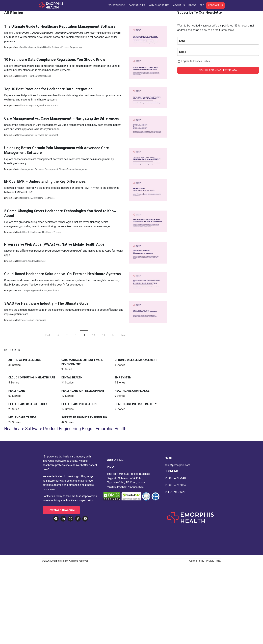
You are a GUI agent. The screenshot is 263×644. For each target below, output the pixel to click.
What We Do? (117, 5)
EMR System (37, 198)
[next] (113, 336)
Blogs (192, 5)
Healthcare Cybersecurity (28, 405)
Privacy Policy (202, 62)
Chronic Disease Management (74, 170)
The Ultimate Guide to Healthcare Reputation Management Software (60, 27)
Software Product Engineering (67, 48)
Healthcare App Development (31, 261)
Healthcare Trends (49, 106)
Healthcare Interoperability (136, 405)
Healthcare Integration (27, 106)
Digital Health (44, 48)
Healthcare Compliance (40, 76)
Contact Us (216, 5)
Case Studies (137, 5)
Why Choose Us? (159, 5)
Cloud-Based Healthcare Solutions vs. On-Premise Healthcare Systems (62, 275)
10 (94, 336)
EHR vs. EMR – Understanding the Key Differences (45, 182)
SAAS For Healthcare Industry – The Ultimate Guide (46, 304)
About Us (179, 5)
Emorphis (9, 48)
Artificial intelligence (26, 48)
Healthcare (22, 76)
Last (123, 336)
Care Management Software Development (37, 136)
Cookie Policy (197, 561)
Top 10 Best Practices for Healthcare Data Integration (48, 89)
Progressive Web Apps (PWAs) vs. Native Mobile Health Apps (54, 245)
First (48, 336)
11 (104, 336)
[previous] (58, 336)
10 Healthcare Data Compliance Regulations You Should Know (55, 60)
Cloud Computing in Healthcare (32, 291)
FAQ (202, 5)
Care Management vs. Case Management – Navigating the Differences (62, 119)
